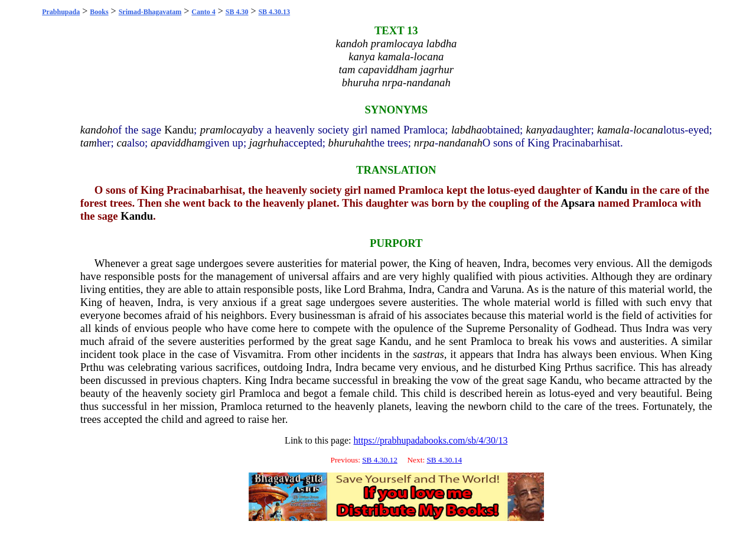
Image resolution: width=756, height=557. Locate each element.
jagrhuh (267, 143)
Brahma (385, 289)
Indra (515, 263)
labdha (467, 130)
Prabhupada (61, 12)
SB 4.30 (237, 12)
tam (89, 143)
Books (99, 12)
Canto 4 (203, 12)
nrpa (424, 143)
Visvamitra (257, 354)
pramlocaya (227, 130)
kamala (613, 130)
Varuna (506, 289)
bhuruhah (350, 143)
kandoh (97, 130)
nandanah (460, 143)
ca (122, 143)
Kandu (179, 130)
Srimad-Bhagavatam (150, 12)
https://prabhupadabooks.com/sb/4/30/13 (431, 440)
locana (648, 130)
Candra (453, 289)
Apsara (578, 203)
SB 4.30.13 (274, 12)
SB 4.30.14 (444, 460)
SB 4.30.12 (380, 460)
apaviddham (178, 143)
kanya (540, 130)
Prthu (92, 367)
